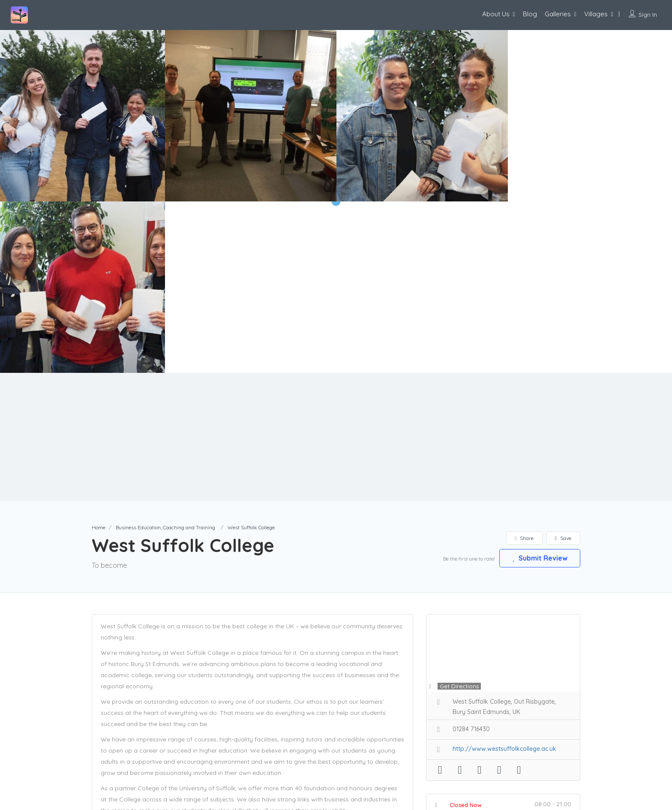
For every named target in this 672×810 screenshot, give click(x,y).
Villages (596, 14)
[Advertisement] (336, 266)
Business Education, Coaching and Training (165, 356)
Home (99, 356)
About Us (496, 14)
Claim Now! (524, 668)
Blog (530, 14)
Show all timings (505, 644)
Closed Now (466, 633)
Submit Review (540, 387)
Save (563, 367)
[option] (251, 116)
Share (524, 367)
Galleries (558, 14)
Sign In (648, 15)
